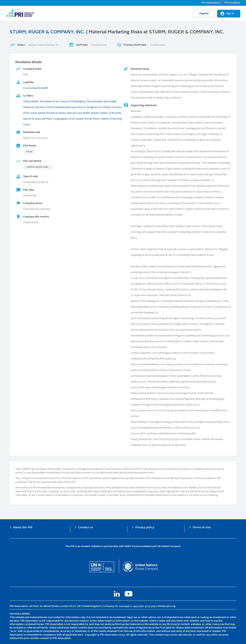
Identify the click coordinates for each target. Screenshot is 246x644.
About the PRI (23, 528)
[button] (57, 45)
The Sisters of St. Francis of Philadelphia (62, 102)
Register (204, 14)
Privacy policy (145, 528)
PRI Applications (211, 3)
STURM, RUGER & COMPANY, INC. (47, 32)
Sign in (230, 14)
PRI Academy (232, 3)
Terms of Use (202, 528)
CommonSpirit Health (36, 88)
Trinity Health (31, 102)
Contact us (85, 528)
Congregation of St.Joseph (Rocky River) (76, 119)
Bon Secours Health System (83, 113)
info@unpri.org (167, 606)
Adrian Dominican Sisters (52, 113)
